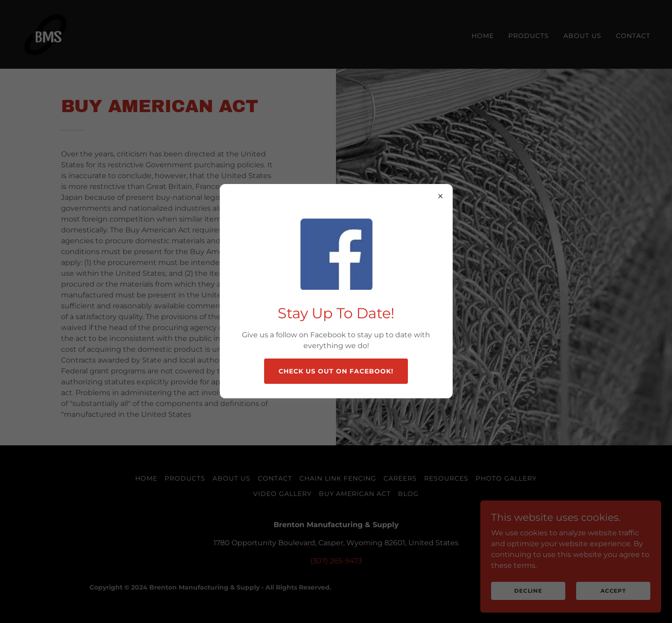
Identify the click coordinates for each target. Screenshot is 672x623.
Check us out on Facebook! (336, 371)
